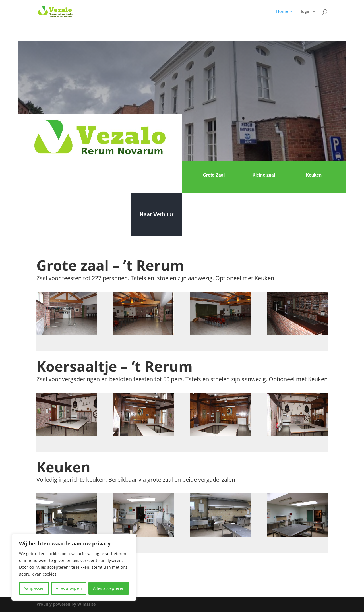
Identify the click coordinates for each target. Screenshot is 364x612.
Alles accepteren (109, 588)
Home (282, 12)
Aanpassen (34, 588)
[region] (74, 567)
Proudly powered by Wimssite (66, 604)
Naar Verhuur (157, 214)
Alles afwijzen (69, 588)
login (306, 12)
